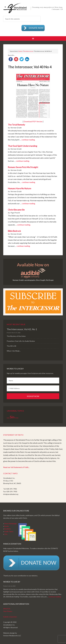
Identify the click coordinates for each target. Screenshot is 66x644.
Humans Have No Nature (20, 188)
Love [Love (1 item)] (8, 418)
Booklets (8, 529)
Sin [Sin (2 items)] (12, 417)
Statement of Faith (13, 435)
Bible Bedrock (14, 231)
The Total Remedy (17, 125)
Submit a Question (10, 617)
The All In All (11, 346)
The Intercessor (28, 51)
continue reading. (28, 140)
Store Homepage (10, 524)
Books (7, 526)
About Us (7, 609)
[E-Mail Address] (33, 388)
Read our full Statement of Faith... (16, 467)
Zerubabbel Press (33, 8)
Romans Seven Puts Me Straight (23, 167)
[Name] (33, 381)
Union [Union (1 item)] (17, 418)
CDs (6, 534)
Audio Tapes (9, 531)
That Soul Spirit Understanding (23, 146)
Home (20, 51)
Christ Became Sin (16, 210)
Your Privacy (8, 611)
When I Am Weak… (14, 351)
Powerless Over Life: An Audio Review (21, 341)
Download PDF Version (33, 121)
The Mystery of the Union (16, 336)
